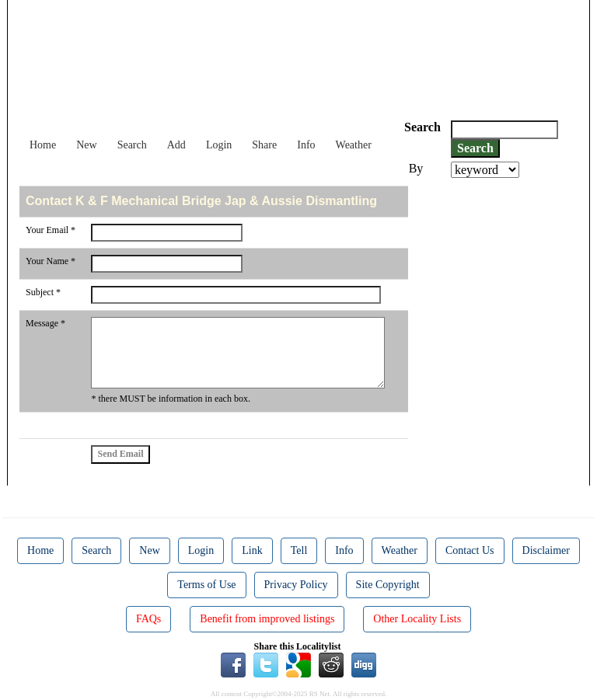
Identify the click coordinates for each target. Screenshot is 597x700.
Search (132, 145)
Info (306, 145)
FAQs (148, 619)
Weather (354, 145)
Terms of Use (206, 585)
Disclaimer (546, 550)
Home (43, 145)
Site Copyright (388, 585)
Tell (299, 550)
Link (252, 550)
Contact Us (470, 550)
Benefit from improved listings (267, 619)
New (86, 145)
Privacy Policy (296, 585)
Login (219, 145)
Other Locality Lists (417, 619)
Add (176, 145)
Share (264, 145)
